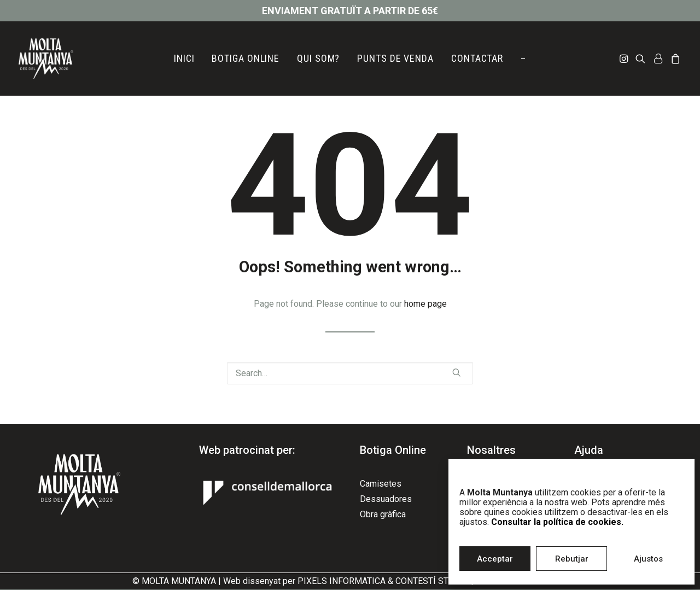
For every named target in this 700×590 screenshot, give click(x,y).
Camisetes (381, 484)
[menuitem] (184, 59)
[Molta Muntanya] (46, 59)
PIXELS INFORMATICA (342, 581)
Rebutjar (572, 559)
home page (425, 304)
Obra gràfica (383, 514)
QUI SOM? (318, 58)
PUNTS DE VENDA (395, 58)
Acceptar (495, 559)
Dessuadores (386, 499)
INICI (184, 58)
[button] (625, 59)
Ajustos (648, 559)
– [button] (523, 58)
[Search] (350, 373)
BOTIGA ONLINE (246, 58)
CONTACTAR (477, 58)
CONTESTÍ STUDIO (432, 581)
